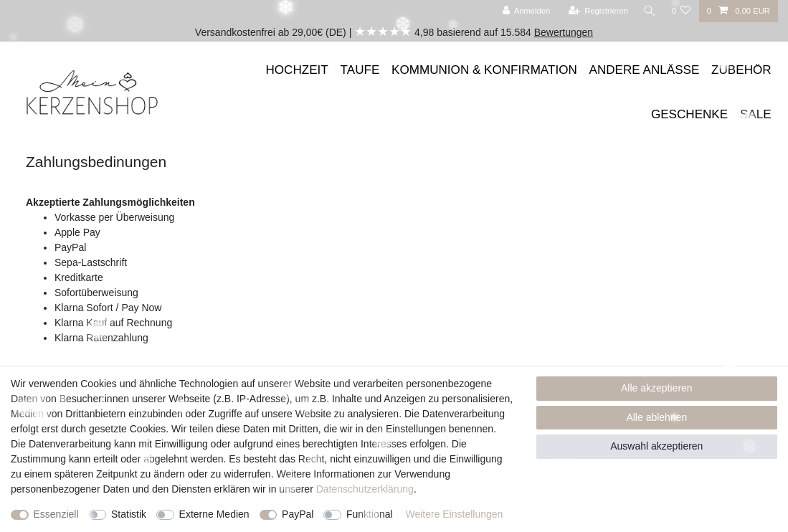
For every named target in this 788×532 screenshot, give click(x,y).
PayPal (298, 514)
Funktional (370, 514)
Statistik (129, 514)
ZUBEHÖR (741, 70)
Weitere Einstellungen (454, 514)
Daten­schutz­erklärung (365, 489)
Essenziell (56, 514)
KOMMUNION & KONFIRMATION (484, 70)
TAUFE (360, 70)
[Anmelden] (525, 11)
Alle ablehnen (656, 417)
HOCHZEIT (297, 70)
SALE (756, 114)
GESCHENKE (689, 114)
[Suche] (649, 11)
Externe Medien (214, 514)
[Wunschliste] (681, 11)
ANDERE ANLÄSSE (645, 70)
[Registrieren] (597, 11)
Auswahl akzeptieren (656, 446)
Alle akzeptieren (657, 388)
